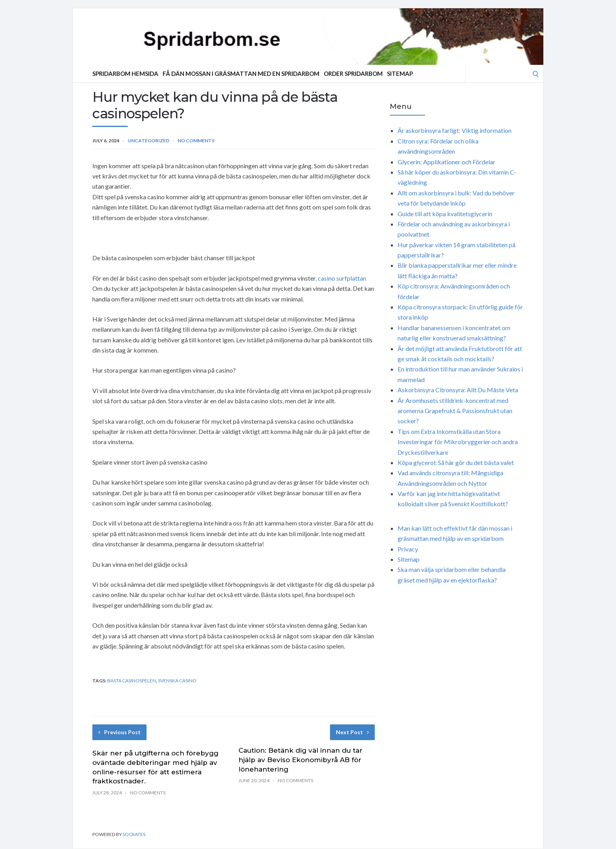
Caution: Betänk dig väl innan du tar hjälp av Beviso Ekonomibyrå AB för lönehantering (301, 760)
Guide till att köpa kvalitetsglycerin (445, 214)
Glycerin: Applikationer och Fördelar (446, 162)
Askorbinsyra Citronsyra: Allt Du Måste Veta (458, 390)
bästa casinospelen (132, 681)
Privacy (408, 549)
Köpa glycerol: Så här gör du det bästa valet (456, 462)
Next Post (352, 732)
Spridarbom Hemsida (125, 74)
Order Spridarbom (353, 74)
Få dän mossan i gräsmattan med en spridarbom (241, 74)
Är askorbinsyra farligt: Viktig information (455, 130)
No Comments (196, 141)
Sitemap (400, 74)
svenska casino (177, 681)
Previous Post (119, 732)
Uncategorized (148, 141)
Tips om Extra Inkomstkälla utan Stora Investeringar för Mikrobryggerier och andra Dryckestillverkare (458, 442)
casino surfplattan (342, 278)
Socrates (134, 834)
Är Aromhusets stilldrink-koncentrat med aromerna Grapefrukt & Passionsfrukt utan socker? (455, 411)
